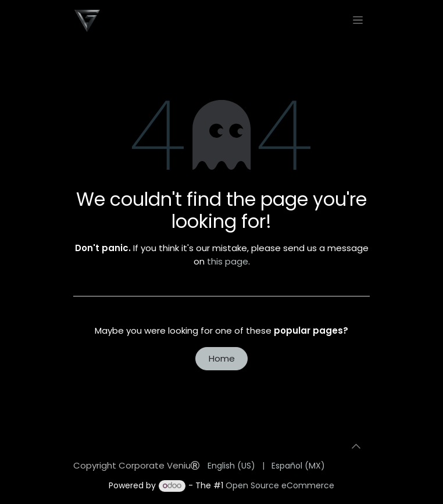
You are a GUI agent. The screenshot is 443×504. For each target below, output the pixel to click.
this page (228, 261)
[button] (356, 446)
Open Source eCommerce (280, 485)
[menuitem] (231, 466)
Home (222, 358)
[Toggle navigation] (358, 20)
